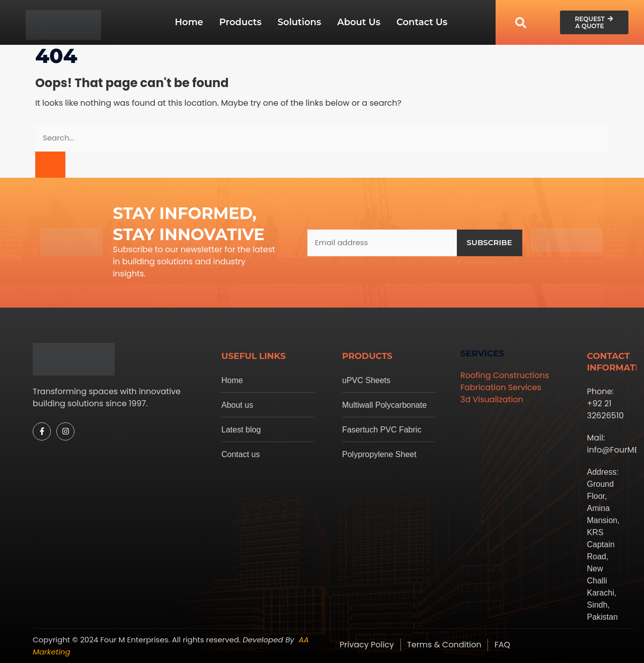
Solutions (299, 22)
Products (240, 22)
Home (189, 22)
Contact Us (422, 22)
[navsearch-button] (521, 22)
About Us (359, 22)
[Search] (50, 165)
